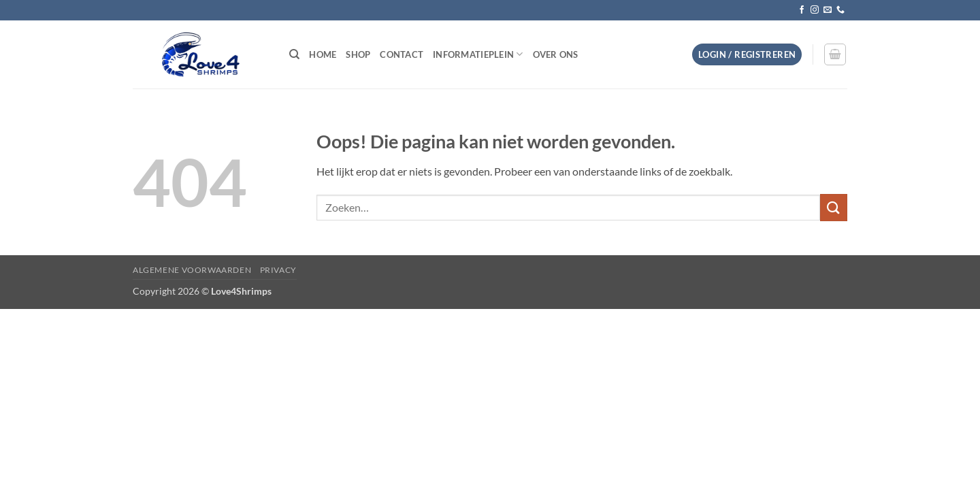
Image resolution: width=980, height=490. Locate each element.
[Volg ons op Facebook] (802, 10)
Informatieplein (478, 54)
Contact (402, 54)
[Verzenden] (834, 207)
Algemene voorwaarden (192, 270)
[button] (747, 55)
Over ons (556, 54)
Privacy (278, 270)
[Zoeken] (294, 54)
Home (323, 54)
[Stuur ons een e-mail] (828, 10)
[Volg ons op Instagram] (815, 10)
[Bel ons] (840, 10)
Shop (358, 54)
